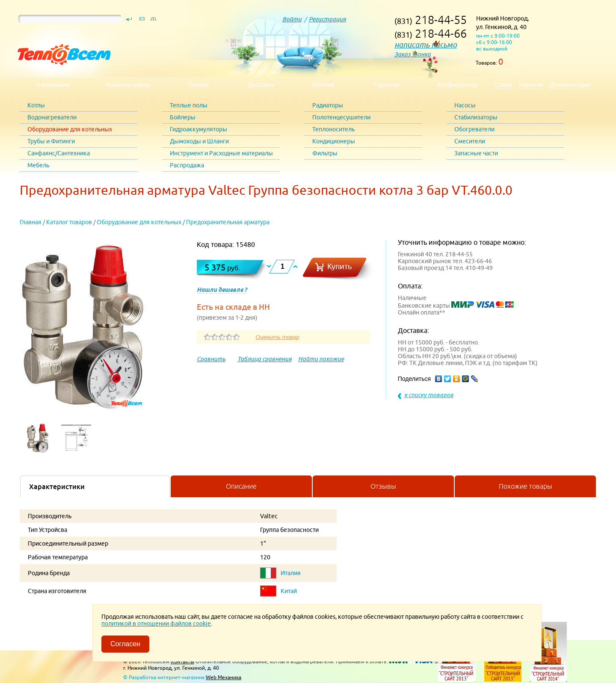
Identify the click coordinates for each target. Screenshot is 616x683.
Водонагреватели (52, 117)
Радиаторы (328, 105)
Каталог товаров (69, 222)
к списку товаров (429, 395)
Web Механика (224, 677)
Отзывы (383, 486)
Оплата (199, 85)
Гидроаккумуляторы (198, 129)
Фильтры (325, 153)
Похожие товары (526, 486)
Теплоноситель (333, 129)
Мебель (38, 165)
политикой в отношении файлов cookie (156, 624)
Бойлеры (183, 117)
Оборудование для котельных (70, 129)
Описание (241, 486)
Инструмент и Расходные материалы (221, 153)
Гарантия (387, 85)
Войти (292, 19)
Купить (340, 266)
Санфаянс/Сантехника (59, 153)
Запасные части (476, 153)
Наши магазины (128, 85)
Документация (570, 85)
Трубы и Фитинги (51, 141)
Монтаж (323, 85)
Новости (531, 85)
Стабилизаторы (476, 117)
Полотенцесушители (341, 117)
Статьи (503, 85)
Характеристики (57, 487)
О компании (52, 85)
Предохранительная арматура (228, 222)
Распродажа (187, 165)
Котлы (36, 105)
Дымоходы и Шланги (199, 141)
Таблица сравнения (265, 359)
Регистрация (327, 19)
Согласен (125, 644)
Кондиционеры (334, 141)
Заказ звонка (413, 54)
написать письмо (426, 45)
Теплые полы (189, 105)
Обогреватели (474, 129)
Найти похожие (321, 359)
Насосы (465, 105)
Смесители (470, 141)
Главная (31, 222)
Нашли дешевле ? (222, 290)
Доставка (261, 85)
